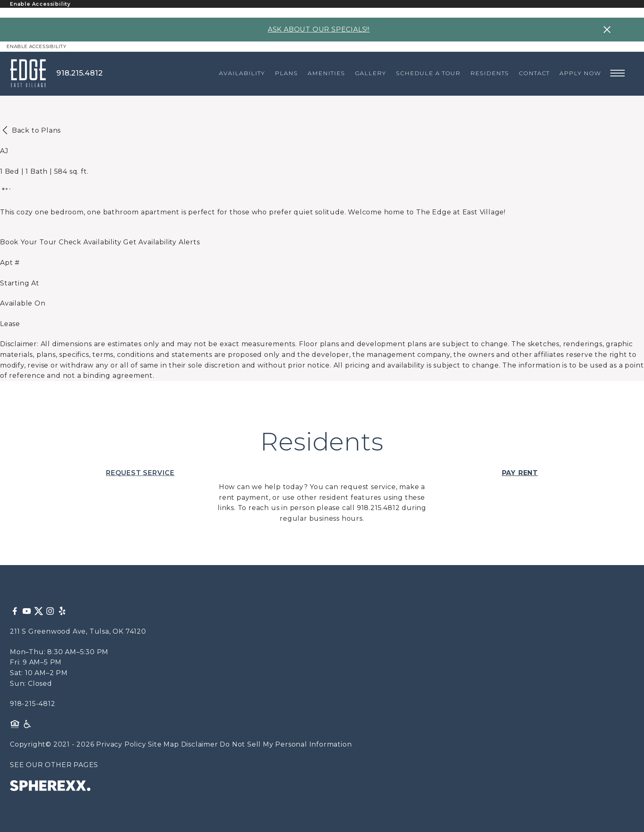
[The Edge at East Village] (33, 73)
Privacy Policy (121, 744)
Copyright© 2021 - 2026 (52, 744)
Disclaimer (200, 744)
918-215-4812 (33, 704)
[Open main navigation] (618, 73)
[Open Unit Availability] (90, 242)
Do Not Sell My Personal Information (286, 744)
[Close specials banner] (607, 30)
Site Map (163, 744)
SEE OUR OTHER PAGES (54, 765)
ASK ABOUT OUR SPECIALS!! (319, 29)
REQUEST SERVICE (140, 473)
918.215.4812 (79, 73)
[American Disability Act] (27, 724)
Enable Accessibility (40, 4)
